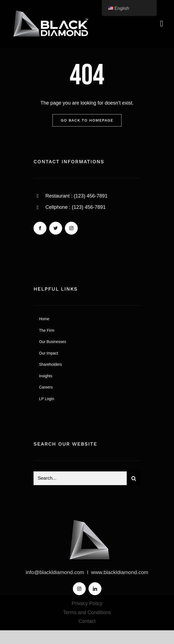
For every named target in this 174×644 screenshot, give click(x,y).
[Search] (134, 478)
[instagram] (71, 228)
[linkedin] (95, 589)
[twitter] (56, 228)
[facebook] (40, 228)
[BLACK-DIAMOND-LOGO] (49, 11)
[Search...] (80, 478)
